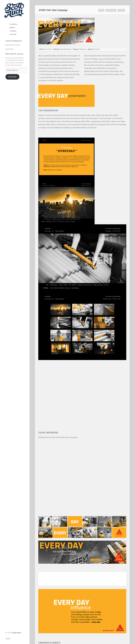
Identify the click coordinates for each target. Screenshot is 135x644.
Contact (13, 31)
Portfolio (13, 24)
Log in (8, 638)
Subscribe (12, 77)
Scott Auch (14, 10)
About (12, 28)
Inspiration (10, 49)
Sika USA (121, 10)
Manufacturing (111, 10)
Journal (13, 34)
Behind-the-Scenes (13, 45)
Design (101, 10)
